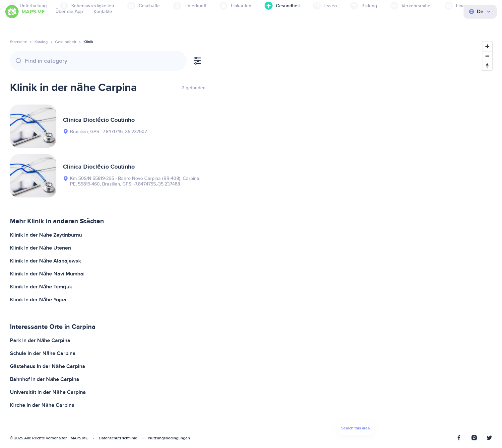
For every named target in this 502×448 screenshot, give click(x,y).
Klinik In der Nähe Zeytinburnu (46, 235)
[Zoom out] (487, 56)
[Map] (355, 240)
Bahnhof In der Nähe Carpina (45, 379)
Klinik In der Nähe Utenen (40, 248)
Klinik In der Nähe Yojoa (38, 300)
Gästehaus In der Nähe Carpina (48, 366)
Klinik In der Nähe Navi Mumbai (47, 274)
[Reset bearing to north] (487, 66)
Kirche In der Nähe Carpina (42, 405)
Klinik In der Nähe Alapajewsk (45, 261)
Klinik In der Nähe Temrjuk (41, 287)
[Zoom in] (487, 46)
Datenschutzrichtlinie (118, 438)
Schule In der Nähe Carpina (43, 353)
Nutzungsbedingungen (169, 438)
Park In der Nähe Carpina (40, 340)
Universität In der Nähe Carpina (48, 392)
